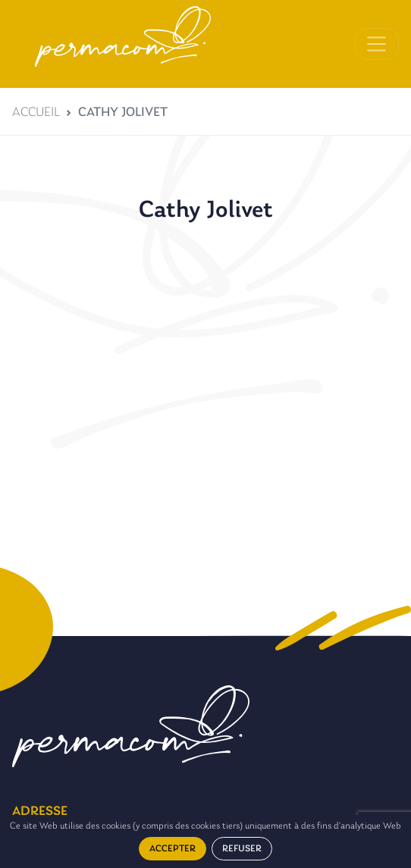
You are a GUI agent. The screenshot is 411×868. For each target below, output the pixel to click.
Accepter (173, 849)
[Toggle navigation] (377, 44)
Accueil (36, 113)
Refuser (242, 849)
